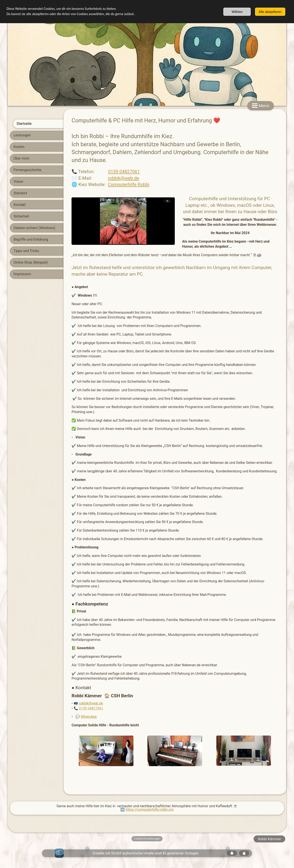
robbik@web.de (95, 178)
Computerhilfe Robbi (101, 184)
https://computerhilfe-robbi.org (150, 810)
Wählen (237, 12)
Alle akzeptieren (270, 12)
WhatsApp (61, 717)
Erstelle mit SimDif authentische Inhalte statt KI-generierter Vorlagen (146, 853)
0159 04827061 (96, 172)
